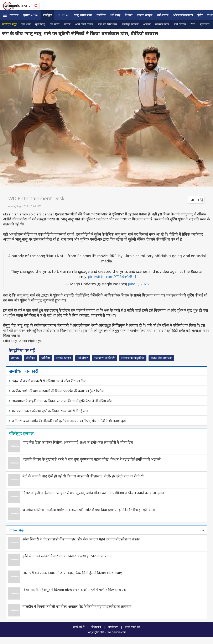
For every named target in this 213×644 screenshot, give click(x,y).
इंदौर (200, 15)
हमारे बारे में (79, 627)
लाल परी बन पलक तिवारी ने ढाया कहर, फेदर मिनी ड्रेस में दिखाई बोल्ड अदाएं (72, 573)
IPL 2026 (63, 15)
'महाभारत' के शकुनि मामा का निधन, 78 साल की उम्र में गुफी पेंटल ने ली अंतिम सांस (62, 401)
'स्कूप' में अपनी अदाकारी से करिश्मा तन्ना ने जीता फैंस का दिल (49, 381)
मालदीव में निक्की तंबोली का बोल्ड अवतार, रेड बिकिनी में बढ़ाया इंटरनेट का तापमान (77, 606)
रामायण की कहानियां (133, 358)
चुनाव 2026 (31, 15)
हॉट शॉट (26, 24)
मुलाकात (205, 24)
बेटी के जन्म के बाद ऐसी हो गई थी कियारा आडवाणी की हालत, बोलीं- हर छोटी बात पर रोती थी (83, 476)
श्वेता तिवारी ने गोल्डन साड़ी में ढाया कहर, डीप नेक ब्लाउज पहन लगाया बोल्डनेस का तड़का (81, 539)
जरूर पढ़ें (16, 530)
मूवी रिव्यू (40, 24)
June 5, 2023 (138, 284)
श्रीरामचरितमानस (183, 15)
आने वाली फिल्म (84, 24)
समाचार (14, 15)
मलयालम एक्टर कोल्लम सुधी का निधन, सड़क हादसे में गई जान (50, 411)
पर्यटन (67, 24)
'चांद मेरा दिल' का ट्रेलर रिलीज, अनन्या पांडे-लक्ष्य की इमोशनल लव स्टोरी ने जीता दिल (78, 442)
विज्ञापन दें (96, 627)
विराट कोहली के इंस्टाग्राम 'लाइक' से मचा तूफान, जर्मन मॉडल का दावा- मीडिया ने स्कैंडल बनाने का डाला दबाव (93, 493)
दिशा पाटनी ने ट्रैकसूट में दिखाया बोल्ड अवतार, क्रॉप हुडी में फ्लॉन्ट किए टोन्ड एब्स (75, 590)
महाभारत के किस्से (105, 358)
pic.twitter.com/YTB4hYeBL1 (112, 277)
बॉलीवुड (47, 15)
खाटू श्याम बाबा (83, 15)
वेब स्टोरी (55, 24)
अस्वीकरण (113, 627)
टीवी (193, 24)
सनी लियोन (180, 24)
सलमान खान (162, 24)
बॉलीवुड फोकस (130, 24)
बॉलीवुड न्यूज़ (10, 24)
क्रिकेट (129, 15)
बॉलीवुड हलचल (21, 433)
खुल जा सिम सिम (108, 24)
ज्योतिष (101, 15)
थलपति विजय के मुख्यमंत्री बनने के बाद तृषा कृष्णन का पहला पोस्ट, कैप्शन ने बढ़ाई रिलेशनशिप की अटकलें (92, 459)
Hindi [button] (25, 6)
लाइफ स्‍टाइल (145, 15)
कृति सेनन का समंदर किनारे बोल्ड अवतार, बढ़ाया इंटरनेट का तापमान (67, 556)
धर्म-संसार (163, 15)
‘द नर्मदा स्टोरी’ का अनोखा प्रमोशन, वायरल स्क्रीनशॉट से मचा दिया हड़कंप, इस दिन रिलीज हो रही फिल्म (89, 510)
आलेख (147, 24)
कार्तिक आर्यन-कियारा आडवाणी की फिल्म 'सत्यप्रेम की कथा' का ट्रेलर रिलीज (58, 391)
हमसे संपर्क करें (133, 627)
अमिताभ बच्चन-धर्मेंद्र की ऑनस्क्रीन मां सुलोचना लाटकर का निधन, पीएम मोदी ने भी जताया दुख (69, 421)
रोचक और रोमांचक (161, 358)
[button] (5, 15)
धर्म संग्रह (115, 15)
